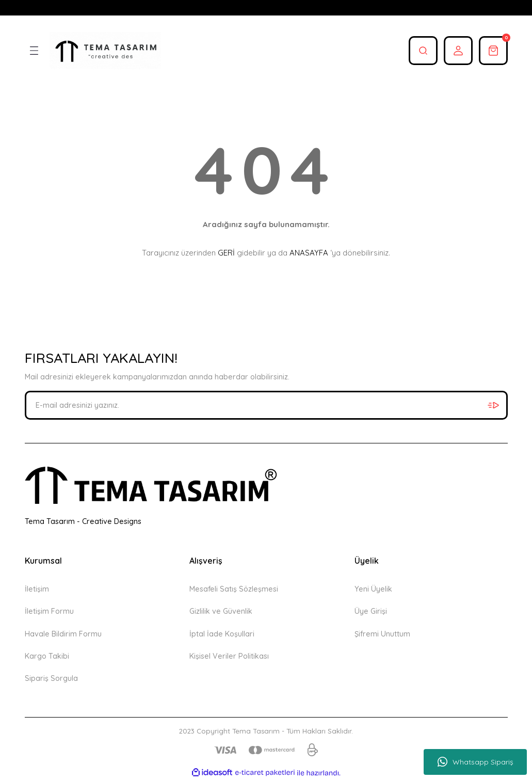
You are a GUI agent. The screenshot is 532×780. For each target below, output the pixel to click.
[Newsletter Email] (266, 405)
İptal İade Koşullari (222, 634)
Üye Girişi (371, 611)
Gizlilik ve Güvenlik (221, 611)
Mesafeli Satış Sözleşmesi (234, 589)
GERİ (226, 253)
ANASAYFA (309, 253)
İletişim (37, 589)
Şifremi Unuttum (382, 634)
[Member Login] (458, 51)
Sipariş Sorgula (51, 678)
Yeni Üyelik (373, 589)
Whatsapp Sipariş (475, 762)
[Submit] (493, 405)
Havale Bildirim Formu (63, 634)
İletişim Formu (49, 611)
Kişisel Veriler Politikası (229, 656)
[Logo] (105, 51)
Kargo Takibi (47, 656)
